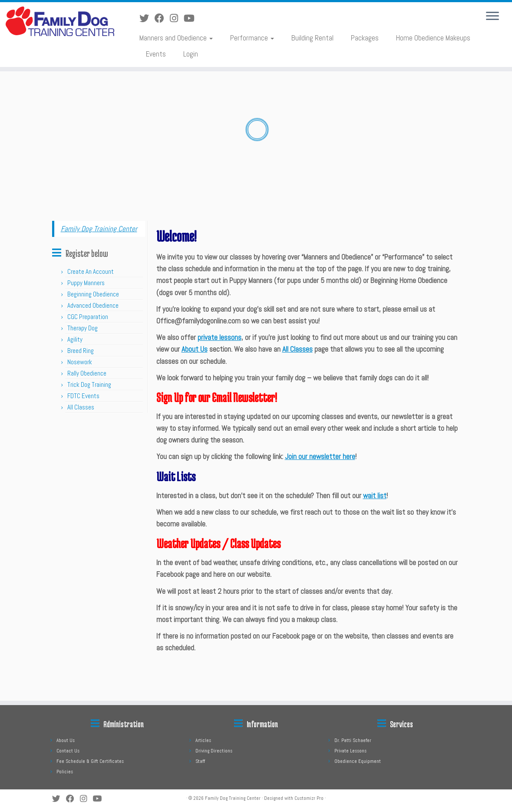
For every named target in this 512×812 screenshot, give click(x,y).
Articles (203, 740)
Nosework (80, 362)
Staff (200, 761)
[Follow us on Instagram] (177, 18)
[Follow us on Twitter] (147, 18)
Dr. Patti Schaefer (353, 740)
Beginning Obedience (93, 294)
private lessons (220, 337)
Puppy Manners (86, 283)
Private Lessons (350, 751)
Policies (65, 772)
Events (156, 54)
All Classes (81, 407)
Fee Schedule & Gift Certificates (90, 761)
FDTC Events (83, 396)
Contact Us (68, 751)
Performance (252, 38)
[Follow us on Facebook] (162, 18)
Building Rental (312, 38)
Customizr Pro (309, 798)
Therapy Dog (83, 328)
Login (191, 54)
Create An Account (91, 271)
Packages (365, 38)
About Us (195, 349)
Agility (75, 339)
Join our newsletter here (320, 456)
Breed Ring (81, 351)
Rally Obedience (87, 373)
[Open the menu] (492, 17)
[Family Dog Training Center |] (60, 21)
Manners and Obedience (176, 38)
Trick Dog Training (89, 384)
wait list (375, 496)
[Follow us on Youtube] (192, 18)
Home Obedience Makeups (433, 38)
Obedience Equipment (358, 761)
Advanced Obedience (93, 305)
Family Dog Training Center (99, 229)
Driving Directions (214, 751)
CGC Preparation (88, 317)
